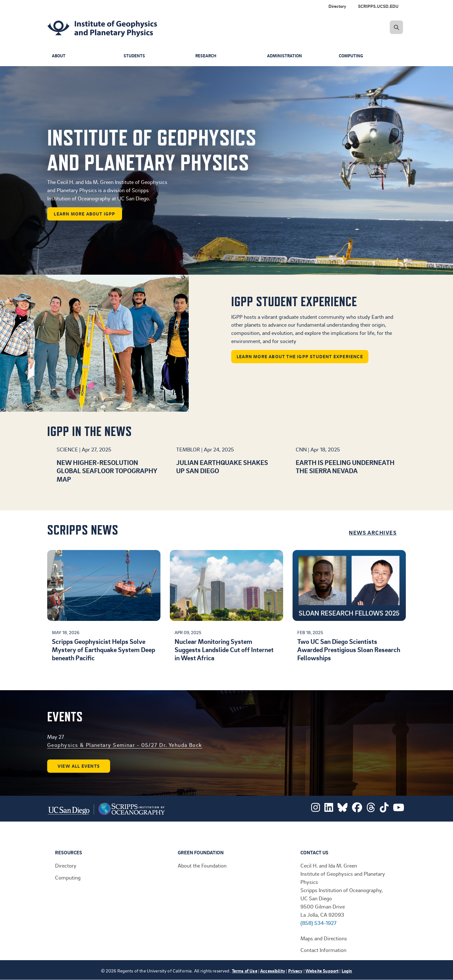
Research (206, 56)
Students (135, 56)
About (59, 56)
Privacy (295, 971)
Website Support (322, 971)
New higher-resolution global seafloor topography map (107, 471)
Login (347, 971)
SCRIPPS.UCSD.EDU (378, 6)
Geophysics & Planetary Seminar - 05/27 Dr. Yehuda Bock (125, 745)
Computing (352, 56)
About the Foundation (202, 865)
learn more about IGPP (84, 214)
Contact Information (323, 950)
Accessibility (273, 971)
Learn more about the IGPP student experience (300, 356)
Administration (285, 56)
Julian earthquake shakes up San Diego (222, 466)
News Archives (373, 532)
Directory (337, 6)
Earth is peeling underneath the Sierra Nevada (345, 466)
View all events (79, 766)
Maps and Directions (324, 938)
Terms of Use (245, 971)
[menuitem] (380, 6)
